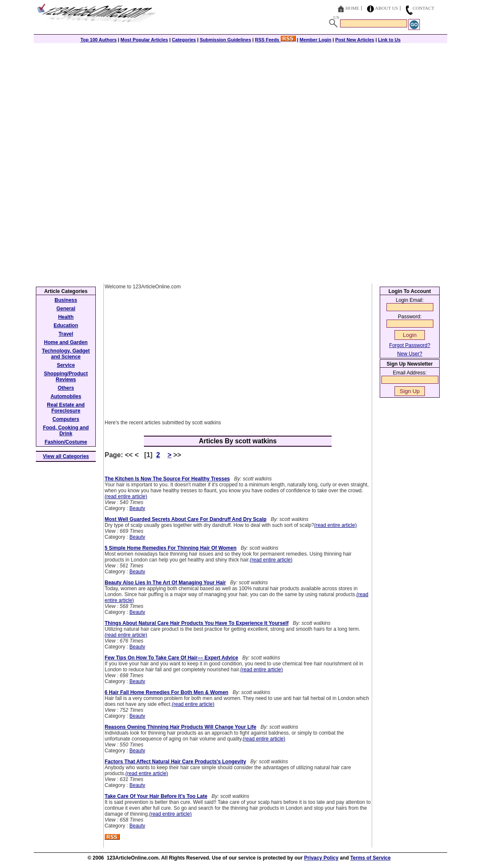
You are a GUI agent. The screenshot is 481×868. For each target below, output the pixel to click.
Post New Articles (355, 40)
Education (66, 325)
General (66, 309)
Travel (66, 334)
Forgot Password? (409, 345)
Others (66, 388)
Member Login (315, 40)
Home (352, 8)
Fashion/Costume (66, 442)
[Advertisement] (240, 102)
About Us (387, 8)
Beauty (137, 508)
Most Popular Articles (144, 40)
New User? (409, 354)
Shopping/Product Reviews (66, 377)
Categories (184, 40)
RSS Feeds (275, 40)
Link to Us (389, 40)
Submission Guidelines (225, 40)
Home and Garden (66, 342)
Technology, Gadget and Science (66, 354)
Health (66, 317)
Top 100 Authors (99, 40)
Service (66, 365)
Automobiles (66, 396)
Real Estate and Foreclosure (66, 408)
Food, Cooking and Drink (66, 431)
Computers (66, 419)
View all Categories (66, 456)
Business (66, 300)
